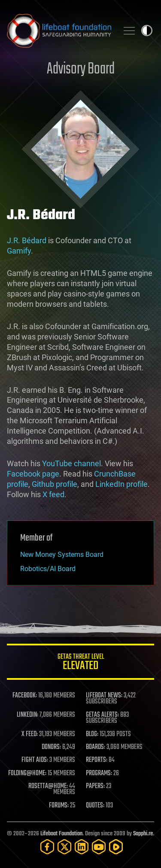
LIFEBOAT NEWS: (104, 696)
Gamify (19, 251)
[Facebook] (47, 847)
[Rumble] (116, 847)
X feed (53, 494)
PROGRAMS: (99, 773)
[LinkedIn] (82, 847)
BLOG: (92, 734)
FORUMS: (59, 806)
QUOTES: (95, 806)
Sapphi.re (143, 834)
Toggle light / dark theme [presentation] (147, 31)
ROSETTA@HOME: (48, 786)
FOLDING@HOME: (27, 773)
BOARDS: (96, 747)
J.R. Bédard (27, 240)
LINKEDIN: (27, 715)
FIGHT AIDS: (35, 760)
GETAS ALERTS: (102, 715)
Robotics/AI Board (48, 569)
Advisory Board (81, 69)
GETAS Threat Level (80, 663)
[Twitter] (64, 847)
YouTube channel (71, 463)
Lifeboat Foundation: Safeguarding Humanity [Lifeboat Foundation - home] (59, 31)
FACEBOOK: (25, 696)
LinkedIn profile (122, 484)
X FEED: (30, 734)
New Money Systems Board (62, 555)
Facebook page (33, 474)
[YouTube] (99, 847)
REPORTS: (97, 760)
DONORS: (51, 747)
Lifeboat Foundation (61, 834)
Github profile (55, 484)
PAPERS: (95, 786)
